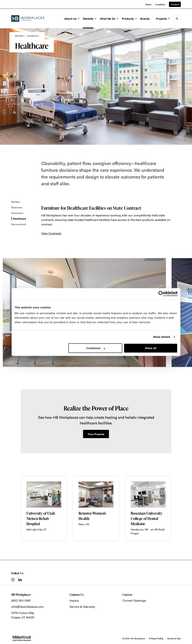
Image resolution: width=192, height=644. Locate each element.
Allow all (151, 348)
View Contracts (51, 233)
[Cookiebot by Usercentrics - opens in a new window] (161, 294)
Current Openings (134, 600)
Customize (96, 348)
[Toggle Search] (177, 19)
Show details (162, 337)
